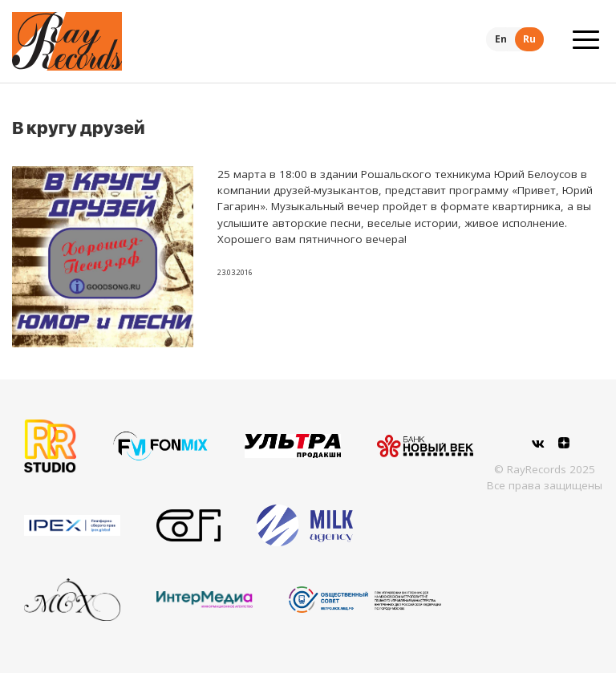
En (501, 39)
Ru (529, 39)
